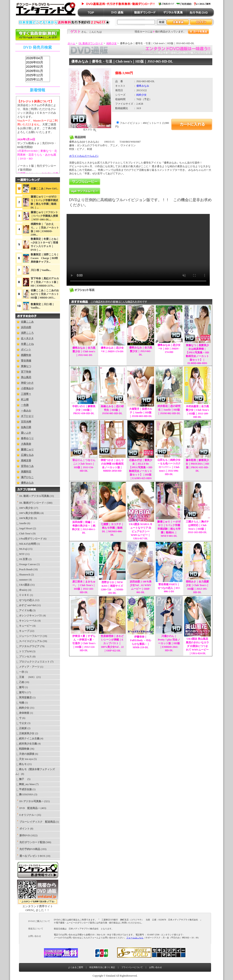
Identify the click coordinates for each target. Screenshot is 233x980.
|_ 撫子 (21, 779)
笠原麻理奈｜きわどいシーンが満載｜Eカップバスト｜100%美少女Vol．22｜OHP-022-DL (112, 643)
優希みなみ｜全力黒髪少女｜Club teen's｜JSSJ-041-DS (84, 351)
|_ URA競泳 (23, 585)
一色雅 (25, 405)
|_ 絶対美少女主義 (26, 744)
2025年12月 (38, 75)
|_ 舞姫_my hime (25, 784)
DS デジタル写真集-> (31, 801)
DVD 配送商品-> (30, 808)
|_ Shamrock (23, 575)
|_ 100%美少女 (24, 508)
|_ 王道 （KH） (26, 677)
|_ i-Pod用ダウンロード (29, 539)
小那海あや (27, 388)
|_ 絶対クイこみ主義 (28, 739)
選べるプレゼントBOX (32, 856)
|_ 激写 (20, 687)
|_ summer (22, 580)
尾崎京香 (26, 461)
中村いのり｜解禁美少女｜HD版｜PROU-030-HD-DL (84, 410)
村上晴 (25, 399)
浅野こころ (27, 333)
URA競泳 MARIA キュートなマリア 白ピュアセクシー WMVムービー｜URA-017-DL (141, 531)
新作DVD (25, 835)
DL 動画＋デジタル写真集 (34, 496)
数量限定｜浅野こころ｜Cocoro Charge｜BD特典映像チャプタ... (45, 258)
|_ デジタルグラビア (28, 646)
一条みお (26, 411)
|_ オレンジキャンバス (29, 616)
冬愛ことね (27, 344)
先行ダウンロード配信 (32, 842)
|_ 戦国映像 (22, 749)
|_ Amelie (21, 523)
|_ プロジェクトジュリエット (33, 662)
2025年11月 (38, 80)
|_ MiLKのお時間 (26, 544)
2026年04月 (38, 58)
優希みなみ (27, 483)
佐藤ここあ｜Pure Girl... (45, 189)
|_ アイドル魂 (24, 610)
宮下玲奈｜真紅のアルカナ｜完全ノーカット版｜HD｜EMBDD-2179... (45, 282)
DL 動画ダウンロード (91, 43)
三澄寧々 (26, 394)
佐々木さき (27, 338)
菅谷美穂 (26, 361)
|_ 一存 (20, 672)
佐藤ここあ (27, 322)
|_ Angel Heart (24, 528)
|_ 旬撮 (20, 703)
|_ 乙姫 (20, 682)
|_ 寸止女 (21, 723)
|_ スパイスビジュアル (29, 641)
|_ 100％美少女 (24, 518)
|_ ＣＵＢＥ (22, 595)
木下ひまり (27, 416)
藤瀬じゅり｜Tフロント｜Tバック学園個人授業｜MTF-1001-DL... (44, 216)
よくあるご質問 (76, 967)
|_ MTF (20, 554)
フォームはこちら (135, 938)
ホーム (71, 43)
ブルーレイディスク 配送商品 (37, 822)
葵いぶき (26, 433)
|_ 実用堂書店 (24, 698)
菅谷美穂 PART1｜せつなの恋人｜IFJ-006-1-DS (169, 588)
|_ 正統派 (21, 728)
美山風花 (26, 377)
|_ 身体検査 (22, 713)
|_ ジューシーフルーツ (29, 636)
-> (33, 503)
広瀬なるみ (27, 455)
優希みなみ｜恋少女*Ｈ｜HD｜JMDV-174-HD (169, 349)
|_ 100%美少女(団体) (28, 513)
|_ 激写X (21, 692)
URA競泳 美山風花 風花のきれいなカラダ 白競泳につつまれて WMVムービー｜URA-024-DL (197, 646)
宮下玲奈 (26, 372)
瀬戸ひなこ (27, 477)
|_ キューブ (22, 631)
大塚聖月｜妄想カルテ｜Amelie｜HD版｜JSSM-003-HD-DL (141, 412)
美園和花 (26, 472)
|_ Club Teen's (24, 534)
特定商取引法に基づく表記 (102, 967)
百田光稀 (26, 422)
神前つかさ (27, 383)
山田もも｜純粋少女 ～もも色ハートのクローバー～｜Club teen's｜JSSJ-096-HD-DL (169, 467)
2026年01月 (38, 71)
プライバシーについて (132, 967)
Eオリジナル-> (28, 815)
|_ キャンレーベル (26, 621)
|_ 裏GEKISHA (25, 794)
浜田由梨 (26, 327)
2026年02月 (38, 67)
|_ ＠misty (22, 590)
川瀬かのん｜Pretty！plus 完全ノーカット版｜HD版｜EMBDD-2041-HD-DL (169, 643)
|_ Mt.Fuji (21, 549)
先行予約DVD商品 (30, 849)
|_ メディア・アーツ (28, 667)
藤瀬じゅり (27, 449)
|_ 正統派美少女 (25, 733)
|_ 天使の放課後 (25, 754)
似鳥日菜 (26, 427)
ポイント (26, 350)
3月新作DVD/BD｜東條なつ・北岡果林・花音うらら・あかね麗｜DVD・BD (37, 155)
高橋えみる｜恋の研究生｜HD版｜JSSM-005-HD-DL (112, 410)
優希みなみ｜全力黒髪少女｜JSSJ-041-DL (141, 351)
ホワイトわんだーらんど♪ (84, 156)
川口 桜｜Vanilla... (41, 270)
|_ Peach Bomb (24, 569)
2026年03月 (38, 63)
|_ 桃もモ (21, 764)
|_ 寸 (19, 718)
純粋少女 (112, 43)
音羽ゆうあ (27, 466)
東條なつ (26, 366)
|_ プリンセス (24, 657)
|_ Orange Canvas (26, 564)
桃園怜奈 (26, 355)
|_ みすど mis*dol (26, 605)
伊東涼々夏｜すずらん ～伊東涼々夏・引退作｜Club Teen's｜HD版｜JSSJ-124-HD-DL (84, 643)
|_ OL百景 (22, 559)
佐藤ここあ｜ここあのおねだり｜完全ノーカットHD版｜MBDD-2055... (45, 294)
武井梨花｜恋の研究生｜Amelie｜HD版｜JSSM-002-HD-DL (169, 410)
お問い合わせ (156, 967)
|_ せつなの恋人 (25, 600)
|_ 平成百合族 (24, 789)
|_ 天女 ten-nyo (24, 759)
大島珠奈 (26, 444)
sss (38, 69)
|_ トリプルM (24, 651)
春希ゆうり (27, 438)
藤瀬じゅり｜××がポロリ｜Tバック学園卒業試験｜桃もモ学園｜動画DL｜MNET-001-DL (169, 529)
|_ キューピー (24, 626)
